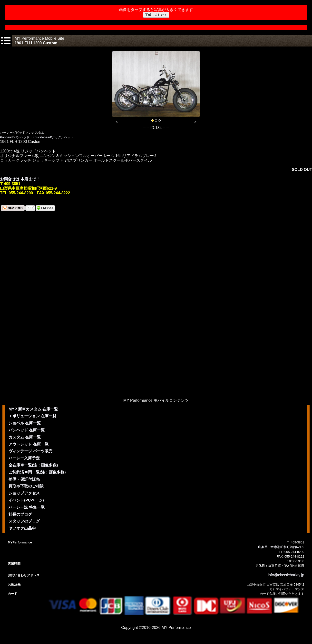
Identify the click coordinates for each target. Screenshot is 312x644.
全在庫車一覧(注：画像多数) (33, 465)
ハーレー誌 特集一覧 (27, 507)
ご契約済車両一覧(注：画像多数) (37, 472)
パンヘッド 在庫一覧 (27, 430)
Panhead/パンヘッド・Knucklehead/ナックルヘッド (37, 137)
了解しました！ (156, 15)
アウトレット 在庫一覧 (29, 444)
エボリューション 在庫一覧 (32, 416)
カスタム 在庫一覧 (25, 437)
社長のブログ (20, 514)
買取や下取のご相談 (26, 486)
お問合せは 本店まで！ (20, 179)
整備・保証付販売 (24, 479)
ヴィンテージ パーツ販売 (30, 451)
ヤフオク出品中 (22, 528)
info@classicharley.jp (286, 575)
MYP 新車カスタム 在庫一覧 (33, 409)
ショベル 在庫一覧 (25, 423)
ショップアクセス (24, 493)
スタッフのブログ (24, 521)
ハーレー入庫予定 (24, 458)
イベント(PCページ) (26, 500)
